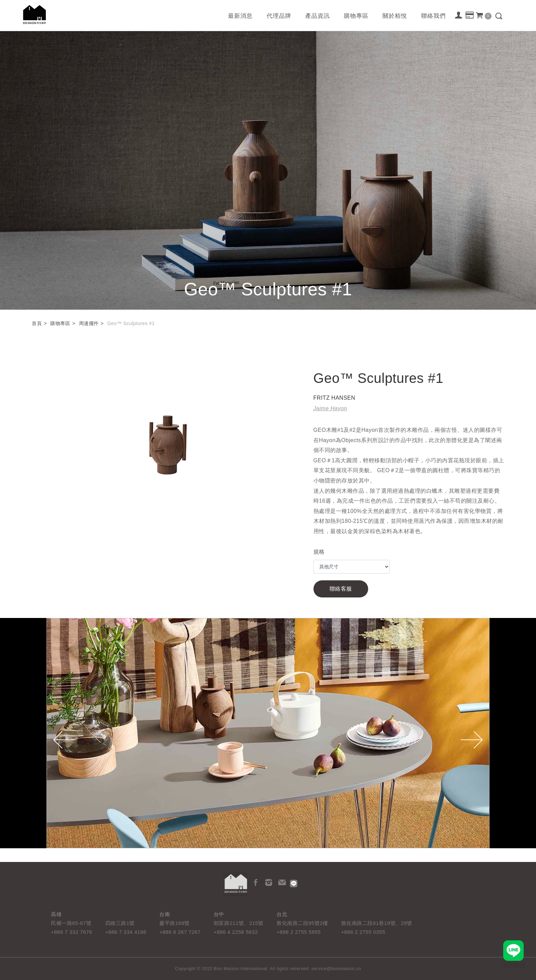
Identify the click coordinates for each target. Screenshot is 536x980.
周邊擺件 (89, 323)
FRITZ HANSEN (334, 398)
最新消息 (240, 16)
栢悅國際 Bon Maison (35, 15)
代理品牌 (279, 16)
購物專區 (356, 16)
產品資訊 (318, 16)
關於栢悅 (395, 16)
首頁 (37, 323)
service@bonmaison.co (336, 969)
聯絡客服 (341, 589)
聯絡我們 (433, 16)
